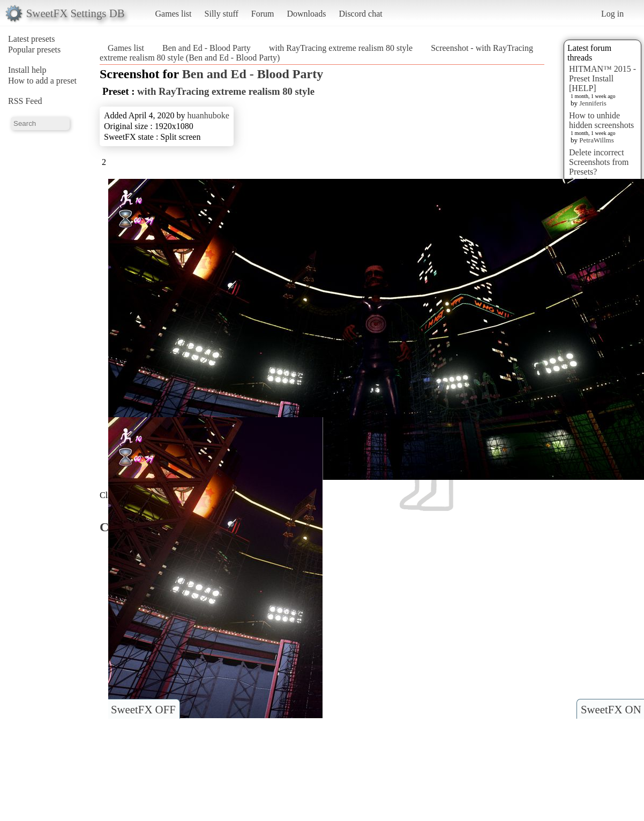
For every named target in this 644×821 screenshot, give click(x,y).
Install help (27, 70)
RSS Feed (25, 101)
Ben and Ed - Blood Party (207, 48)
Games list (174, 14)
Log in (612, 14)
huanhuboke (208, 115)
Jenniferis (593, 103)
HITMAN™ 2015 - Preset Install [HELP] (602, 78)
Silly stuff (222, 14)
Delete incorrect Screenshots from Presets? (599, 162)
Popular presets (34, 50)
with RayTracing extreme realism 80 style (341, 48)
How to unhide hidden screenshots (601, 120)
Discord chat (360, 14)
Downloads (306, 14)
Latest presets (32, 39)
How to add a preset (42, 81)
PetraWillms (596, 140)
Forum (263, 14)
